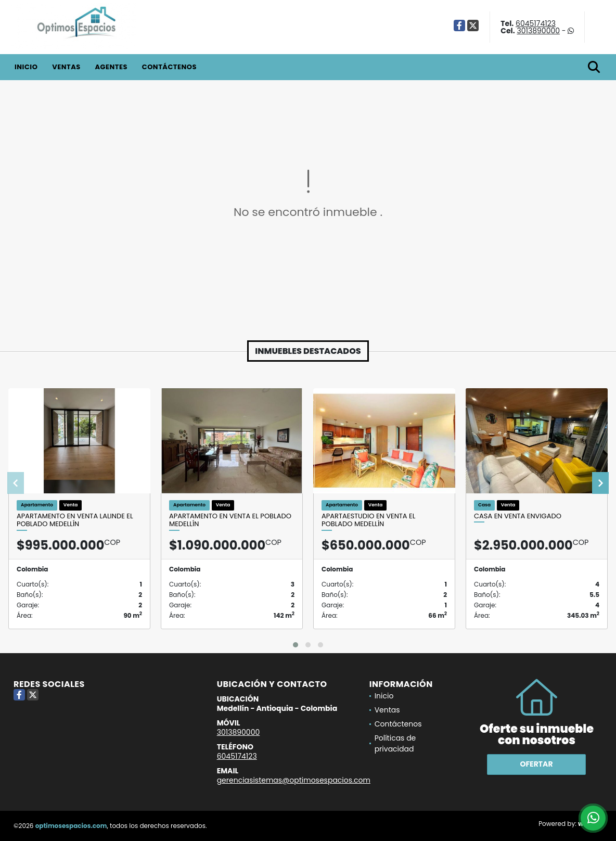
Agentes (111, 67)
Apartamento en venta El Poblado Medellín (230, 520)
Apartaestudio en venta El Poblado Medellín (368, 520)
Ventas (66, 67)
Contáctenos (169, 67)
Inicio (26, 67)
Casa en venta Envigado (518, 516)
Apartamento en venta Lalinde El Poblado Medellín (75, 520)
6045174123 (536, 23)
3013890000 (538, 31)
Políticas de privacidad (395, 743)
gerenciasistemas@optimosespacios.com (294, 780)
